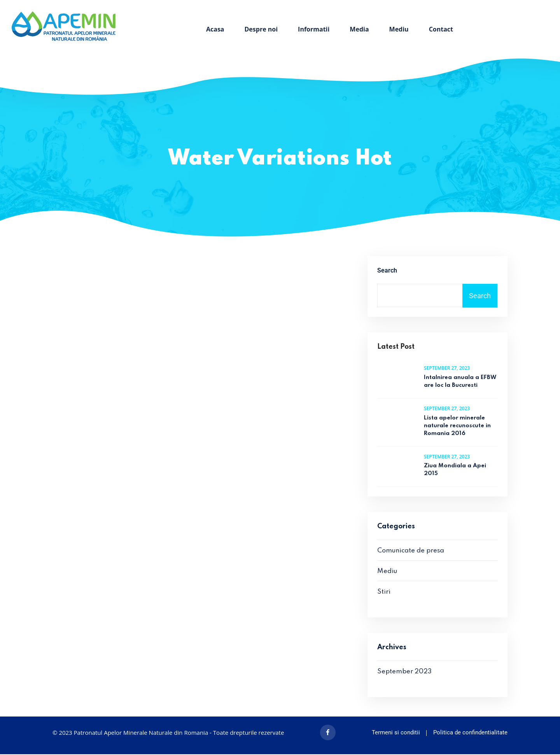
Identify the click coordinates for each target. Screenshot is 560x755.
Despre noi (261, 29)
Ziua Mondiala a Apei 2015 (455, 470)
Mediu (399, 29)
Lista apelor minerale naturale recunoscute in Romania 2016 (457, 426)
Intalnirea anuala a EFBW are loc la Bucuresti (460, 382)
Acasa (215, 29)
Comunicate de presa (411, 551)
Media (359, 29)
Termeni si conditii (396, 733)
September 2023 (404, 672)
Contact (441, 29)
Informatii (314, 29)
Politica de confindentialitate (470, 733)
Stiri (384, 593)
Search (387, 271)
